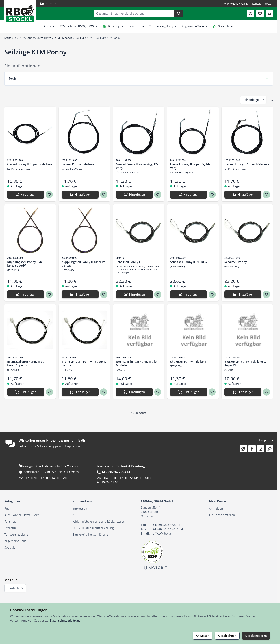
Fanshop (113, 26)
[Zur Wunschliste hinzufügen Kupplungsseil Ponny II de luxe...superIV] (49, 294)
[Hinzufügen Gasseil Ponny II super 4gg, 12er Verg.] (134, 195)
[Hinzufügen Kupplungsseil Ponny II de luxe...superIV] (26, 294)
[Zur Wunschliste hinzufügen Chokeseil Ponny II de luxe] (212, 392)
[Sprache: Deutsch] (48, 4)
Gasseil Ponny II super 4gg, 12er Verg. (138, 166)
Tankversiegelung (163, 26)
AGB (75, 515)
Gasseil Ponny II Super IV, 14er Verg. (191, 166)
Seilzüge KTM (84, 38)
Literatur (137, 26)
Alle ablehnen (227, 636)
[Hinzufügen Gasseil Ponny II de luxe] (80, 195)
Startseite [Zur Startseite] (10, 38)
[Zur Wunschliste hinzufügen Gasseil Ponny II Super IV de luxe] (49, 195)
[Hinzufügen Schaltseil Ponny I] (134, 294)
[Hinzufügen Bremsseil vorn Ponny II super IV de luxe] (80, 392)
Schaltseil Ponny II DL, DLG (188, 262)
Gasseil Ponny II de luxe (78, 164)
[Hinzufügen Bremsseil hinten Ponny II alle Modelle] (134, 392)
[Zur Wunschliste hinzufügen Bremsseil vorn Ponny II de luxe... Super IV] (49, 392)
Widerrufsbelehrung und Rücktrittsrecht (100, 522)
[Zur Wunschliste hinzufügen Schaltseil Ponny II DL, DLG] (212, 294)
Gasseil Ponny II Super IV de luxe (30, 164)
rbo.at (269, 4)
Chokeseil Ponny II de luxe (188, 362)
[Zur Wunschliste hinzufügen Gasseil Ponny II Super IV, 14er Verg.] (212, 195)
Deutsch (13, 588)
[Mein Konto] (251, 14)
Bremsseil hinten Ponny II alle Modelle (136, 363)
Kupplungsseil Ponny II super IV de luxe (83, 264)
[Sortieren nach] (253, 100)
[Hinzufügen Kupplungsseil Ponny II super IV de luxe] (80, 294)
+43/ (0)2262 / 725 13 (236, 4)
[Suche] (179, 14)
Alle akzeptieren (256, 636)
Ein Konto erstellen (222, 515)
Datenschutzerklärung (65, 621)
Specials (223, 26)
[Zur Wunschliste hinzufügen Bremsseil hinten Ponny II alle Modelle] (158, 392)
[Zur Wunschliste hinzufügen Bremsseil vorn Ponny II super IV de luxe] (104, 392)
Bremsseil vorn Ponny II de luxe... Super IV (26, 363)
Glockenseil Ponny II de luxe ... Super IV (245, 363)
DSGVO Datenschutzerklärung (93, 528)
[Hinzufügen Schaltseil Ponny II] (243, 294)
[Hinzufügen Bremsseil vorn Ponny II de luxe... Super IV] (26, 392)
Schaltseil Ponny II (237, 262)
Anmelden (216, 509)
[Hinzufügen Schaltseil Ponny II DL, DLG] (189, 294)
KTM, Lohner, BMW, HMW (79, 26)
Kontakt (257, 4)
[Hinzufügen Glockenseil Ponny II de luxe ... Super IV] (243, 392)
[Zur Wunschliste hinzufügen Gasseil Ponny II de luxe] (104, 195)
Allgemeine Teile (195, 26)
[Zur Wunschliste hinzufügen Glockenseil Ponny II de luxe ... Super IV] (266, 392)
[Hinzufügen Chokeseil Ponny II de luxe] (189, 392)
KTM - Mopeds (63, 38)
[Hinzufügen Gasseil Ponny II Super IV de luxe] (26, 195)
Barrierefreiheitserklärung (90, 535)
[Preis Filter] (139, 79)
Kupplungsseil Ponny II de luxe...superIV (25, 264)
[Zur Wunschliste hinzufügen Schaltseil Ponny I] (158, 294)
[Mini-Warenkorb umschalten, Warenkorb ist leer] (269, 14)
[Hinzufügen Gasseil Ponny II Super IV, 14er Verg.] (189, 195)
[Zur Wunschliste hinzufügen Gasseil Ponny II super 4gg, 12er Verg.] (158, 195)
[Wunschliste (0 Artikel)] (260, 14)
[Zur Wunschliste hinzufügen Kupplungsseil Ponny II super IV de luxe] (104, 294)
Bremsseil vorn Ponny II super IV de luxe (84, 363)
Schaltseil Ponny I (128, 262)
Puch (49, 26)
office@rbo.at (162, 533)
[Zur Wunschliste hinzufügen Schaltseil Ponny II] (266, 294)
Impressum (80, 509)
